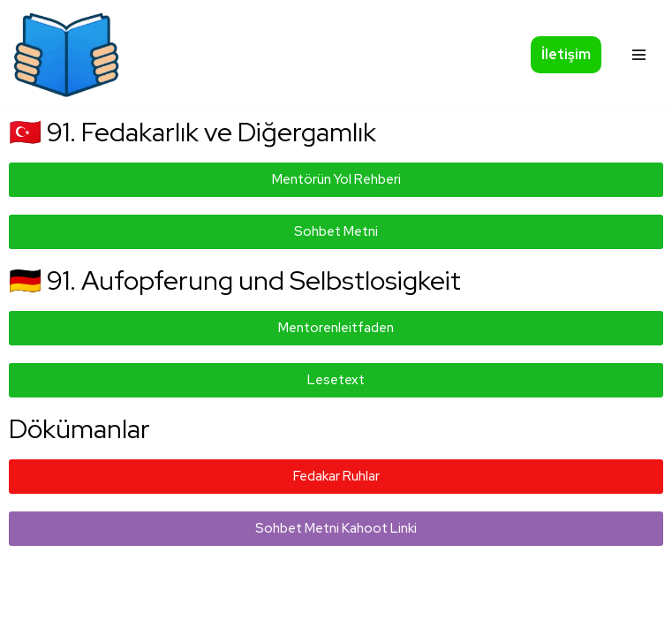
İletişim (566, 54)
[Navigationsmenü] (639, 55)
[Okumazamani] (66, 55)
